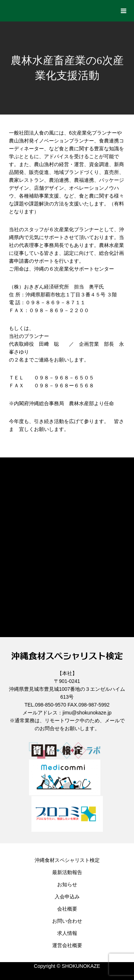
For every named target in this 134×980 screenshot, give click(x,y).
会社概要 (67, 909)
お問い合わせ (67, 921)
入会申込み (67, 897)
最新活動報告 (67, 872)
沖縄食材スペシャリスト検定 (67, 860)
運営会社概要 (67, 945)
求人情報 (67, 933)
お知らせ (67, 884)
